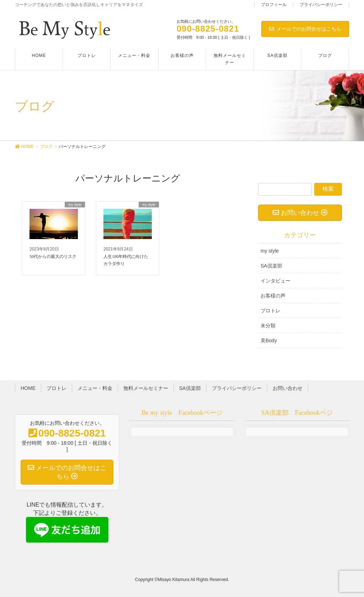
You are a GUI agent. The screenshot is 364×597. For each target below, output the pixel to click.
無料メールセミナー (146, 388)
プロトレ (271, 311)
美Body (269, 340)
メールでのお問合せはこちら (305, 29)
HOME (28, 388)
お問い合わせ (288, 388)
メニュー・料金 (95, 388)
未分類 (268, 326)
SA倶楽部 (271, 266)
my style (270, 251)
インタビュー (275, 281)
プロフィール (274, 5)
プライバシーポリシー (321, 5)
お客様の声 (273, 296)
